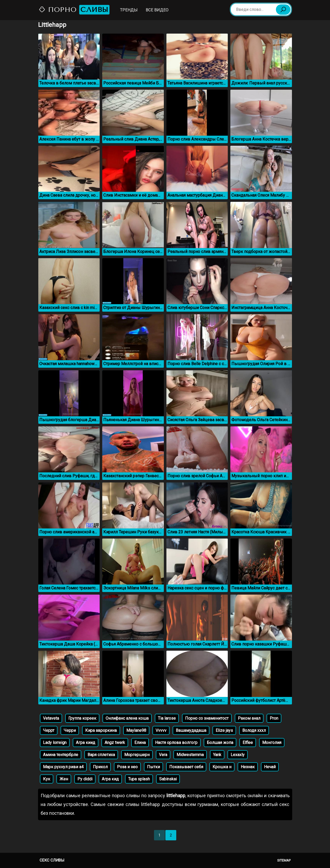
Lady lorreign (55, 743)
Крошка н (222, 767)
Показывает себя (186, 767)
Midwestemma (190, 755)
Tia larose (167, 718)
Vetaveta (51, 718)
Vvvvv (161, 730)
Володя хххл (254, 730)
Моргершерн (137, 755)
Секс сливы (52, 860)
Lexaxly (238, 755)
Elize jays (224, 730)
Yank (217, 755)
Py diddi (85, 779)
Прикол (100, 767)
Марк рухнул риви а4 (63, 767)
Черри (70, 730)
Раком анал (249, 718)
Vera (163, 755)
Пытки (153, 767)
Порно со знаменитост (207, 718)
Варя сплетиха (101, 755)
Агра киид (86, 743)
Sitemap (284, 860)
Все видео (157, 10)
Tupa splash (139, 779)
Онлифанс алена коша (127, 718)
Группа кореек (82, 718)
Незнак (248, 767)
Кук (47, 779)
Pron (274, 718)
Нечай (270, 767)
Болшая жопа (220, 743)
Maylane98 (136, 730)
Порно (74, 10)
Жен (64, 779)
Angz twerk (115, 743)
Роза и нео (127, 767)
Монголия (272, 743)
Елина (140, 743)
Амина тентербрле (61, 755)
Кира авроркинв (101, 730)
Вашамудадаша (191, 730)
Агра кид (110, 779)
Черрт (49, 730)
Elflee (248, 743)
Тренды (129, 10)
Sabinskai (168, 779)
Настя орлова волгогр (176, 743)
